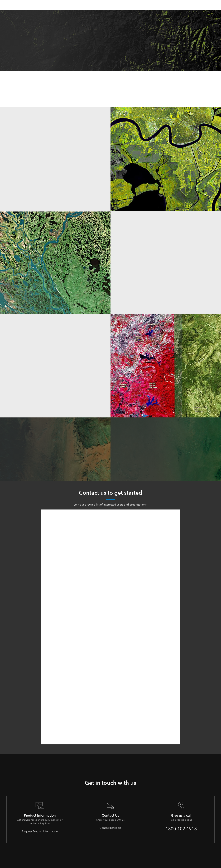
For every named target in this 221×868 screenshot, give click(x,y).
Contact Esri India (110, 828)
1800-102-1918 (181, 829)
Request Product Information (40, 831)
